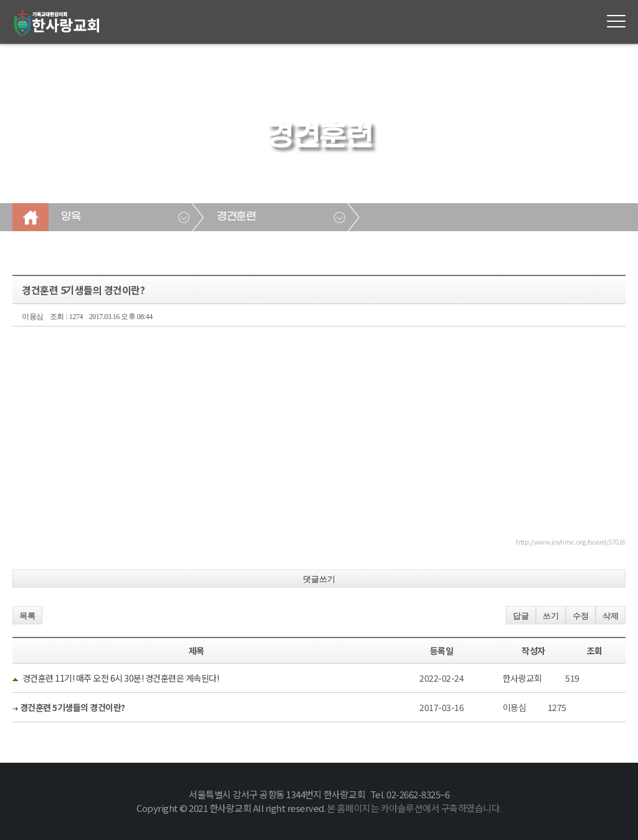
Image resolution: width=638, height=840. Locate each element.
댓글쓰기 (319, 579)
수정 (581, 616)
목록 (27, 616)
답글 (521, 616)
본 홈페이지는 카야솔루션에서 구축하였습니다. (414, 808)
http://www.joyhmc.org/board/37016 (571, 542)
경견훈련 (236, 217)
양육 (71, 217)
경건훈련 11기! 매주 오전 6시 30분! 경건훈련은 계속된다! (121, 678)
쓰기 (551, 616)
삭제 (611, 616)
